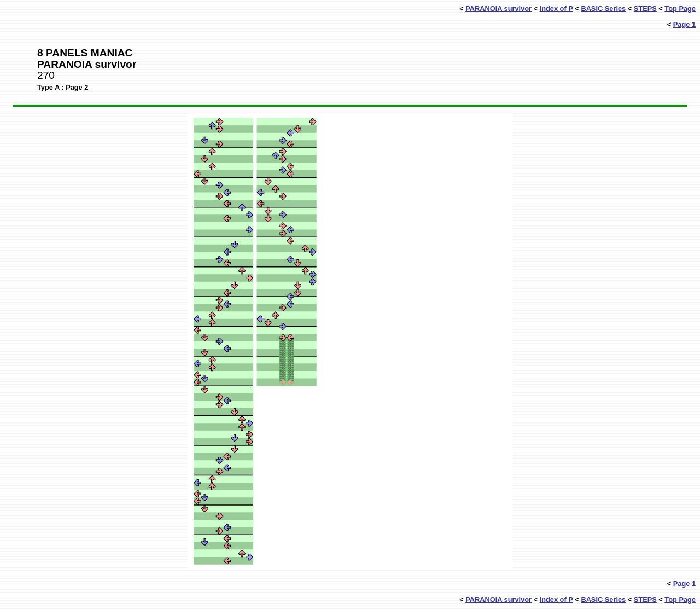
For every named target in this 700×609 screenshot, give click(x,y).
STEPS (645, 8)
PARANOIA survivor (498, 8)
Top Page (680, 8)
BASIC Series (603, 8)
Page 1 (684, 24)
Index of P (556, 8)
